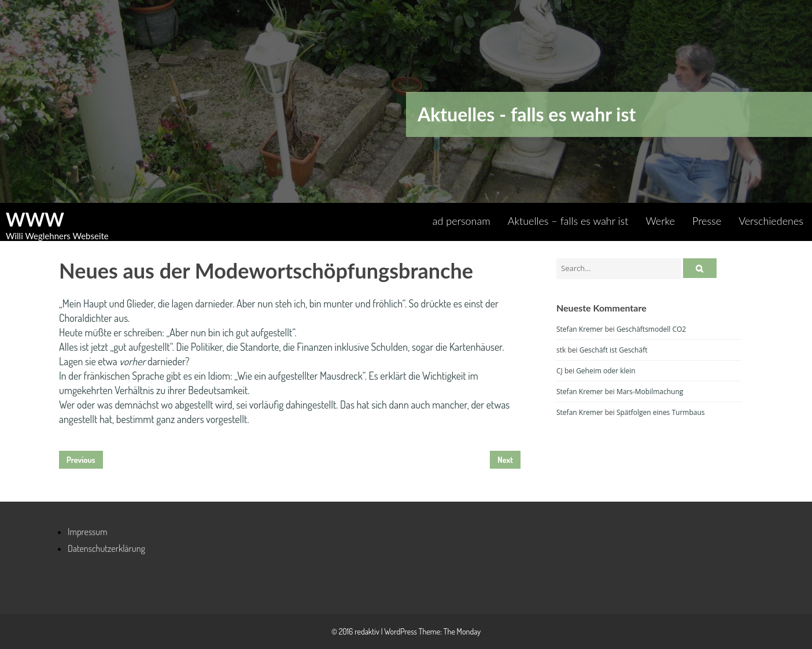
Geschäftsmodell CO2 (651, 329)
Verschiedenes (771, 221)
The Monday (462, 631)
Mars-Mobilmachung (650, 392)
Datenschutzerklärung (106, 548)
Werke (660, 221)
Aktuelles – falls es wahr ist (568, 221)
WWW (35, 220)
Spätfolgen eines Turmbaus (661, 412)
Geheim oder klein (606, 371)
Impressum (88, 532)
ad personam (462, 221)
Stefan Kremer (580, 329)
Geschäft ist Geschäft (614, 350)
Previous (81, 460)
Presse (707, 221)
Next (505, 460)
